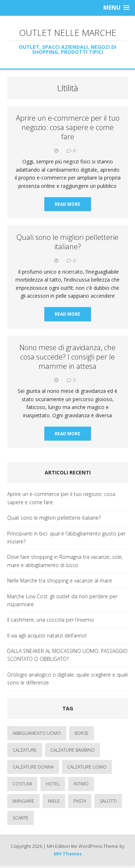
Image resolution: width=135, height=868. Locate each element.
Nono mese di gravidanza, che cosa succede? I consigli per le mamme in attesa (67, 357)
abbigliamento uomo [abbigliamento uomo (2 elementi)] (37, 733)
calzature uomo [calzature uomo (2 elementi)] (87, 767)
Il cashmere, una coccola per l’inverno (51, 620)
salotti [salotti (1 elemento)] (108, 801)
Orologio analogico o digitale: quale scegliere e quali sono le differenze (67, 679)
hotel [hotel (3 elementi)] (53, 784)
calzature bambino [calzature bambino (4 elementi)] (73, 750)
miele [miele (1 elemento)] (54, 801)
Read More (67, 204)
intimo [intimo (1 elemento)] (81, 784)
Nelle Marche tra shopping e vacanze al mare (60, 581)
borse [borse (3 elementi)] (82, 733)
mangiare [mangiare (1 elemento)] (23, 801)
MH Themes (68, 854)
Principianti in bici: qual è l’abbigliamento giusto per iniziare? (66, 537)
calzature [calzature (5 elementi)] (25, 750)
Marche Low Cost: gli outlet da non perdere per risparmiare (62, 600)
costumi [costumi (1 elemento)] (22, 784)
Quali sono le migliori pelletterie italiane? (67, 242)
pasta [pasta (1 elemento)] (80, 801)
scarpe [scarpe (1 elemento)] (21, 818)
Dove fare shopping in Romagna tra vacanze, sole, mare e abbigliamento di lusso (65, 561)
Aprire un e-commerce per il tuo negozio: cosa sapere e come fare (68, 127)
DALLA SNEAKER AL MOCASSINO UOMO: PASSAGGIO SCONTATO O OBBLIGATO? (67, 655)
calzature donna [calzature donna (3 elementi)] (33, 767)
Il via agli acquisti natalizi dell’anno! (47, 635)
